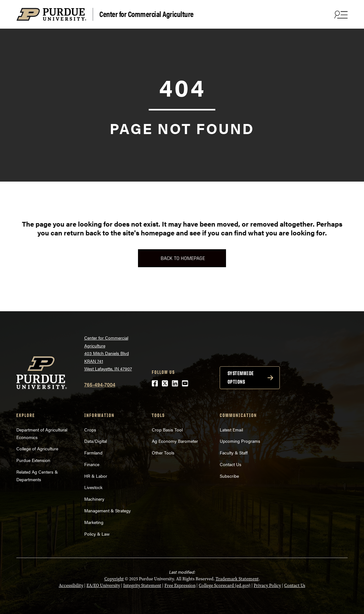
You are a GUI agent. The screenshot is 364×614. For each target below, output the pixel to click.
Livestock (93, 487)
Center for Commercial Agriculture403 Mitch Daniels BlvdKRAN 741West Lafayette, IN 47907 (108, 353)
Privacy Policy (267, 585)
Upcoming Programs (240, 441)
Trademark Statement (237, 579)
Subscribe (229, 476)
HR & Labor (96, 476)
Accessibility (71, 585)
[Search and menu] (340, 14)
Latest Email (231, 430)
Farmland (93, 453)
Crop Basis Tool (167, 430)
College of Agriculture (37, 448)
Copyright (114, 579)
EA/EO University (103, 585)
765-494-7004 (100, 384)
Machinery (94, 499)
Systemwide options (241, 377)
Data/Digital (96, 441)
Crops (90, 430)
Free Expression (180, 585)
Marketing (94, 522)
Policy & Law (97, 534)
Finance (92, 464)
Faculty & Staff (234, 453)
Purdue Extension (33, 460)
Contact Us (231, 464)
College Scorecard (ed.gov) (225, 585)
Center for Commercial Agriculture (146, 14)
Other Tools (163, 453)
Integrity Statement (142, 585)
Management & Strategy (108, 510)
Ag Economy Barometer (175, 441)
